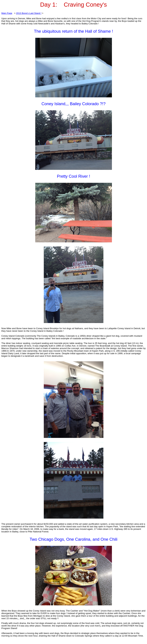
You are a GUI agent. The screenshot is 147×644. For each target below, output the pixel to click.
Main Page (7, 13)
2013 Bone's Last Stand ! (29, 13)
